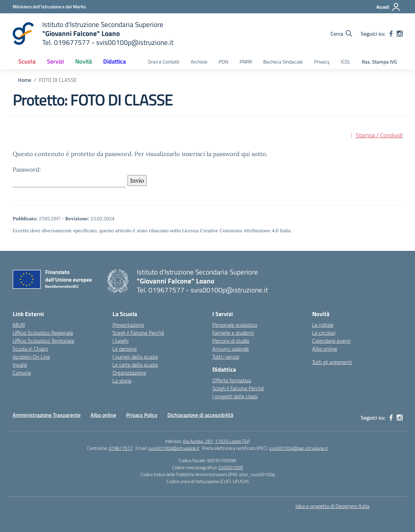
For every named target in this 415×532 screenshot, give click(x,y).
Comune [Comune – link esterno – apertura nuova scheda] (22, 373)
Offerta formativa (232, 380)
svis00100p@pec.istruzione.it (299, 448)
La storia (122, 381)
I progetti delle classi (235, 396)
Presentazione (128, 325)
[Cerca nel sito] (341, 34)
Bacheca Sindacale (283, 62)
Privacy (322, 62)
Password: (69, 177)
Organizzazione (129, 373)
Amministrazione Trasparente (47, 415)
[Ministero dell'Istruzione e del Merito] (49, 6)
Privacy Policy (142, 415)
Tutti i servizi (226, 357)
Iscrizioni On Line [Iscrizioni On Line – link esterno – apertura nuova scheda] (31, 357)
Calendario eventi (331, 341)
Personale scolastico (235, 325)
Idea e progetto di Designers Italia (332, 506)
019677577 (121, 448)
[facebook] (391, 34)
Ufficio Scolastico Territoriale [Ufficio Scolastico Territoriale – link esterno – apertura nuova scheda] (43, 341)
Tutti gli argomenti (332, 362)
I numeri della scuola (135, 357)
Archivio (199, 62)
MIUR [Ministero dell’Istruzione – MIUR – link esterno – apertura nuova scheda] (19, 325)
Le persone (125, 349)
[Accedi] (389, 7)
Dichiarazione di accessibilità (200, 415)
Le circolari (324, 333)
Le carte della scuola (135, 365)
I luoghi (120, 341)
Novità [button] (84, 61)
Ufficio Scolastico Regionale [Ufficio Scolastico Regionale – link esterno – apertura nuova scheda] (43, 333)
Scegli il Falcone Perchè (138, 333)
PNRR (246, 62)
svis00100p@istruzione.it (174, 448)
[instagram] (400, 34)
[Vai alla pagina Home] (25, 80)
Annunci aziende (231, 349)
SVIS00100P (231, 467)
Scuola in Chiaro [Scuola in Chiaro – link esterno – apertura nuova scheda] (30, 349)
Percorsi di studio (231, 341)
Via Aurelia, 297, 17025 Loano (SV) (216, 441)
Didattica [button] (114, 61)
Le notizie (323, 325)
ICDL (346, 62)
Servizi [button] (55, 61)
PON (223, 62)
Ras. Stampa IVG (379, 62)
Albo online (325, 349)
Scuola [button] (27, 61)
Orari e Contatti (164, 62)
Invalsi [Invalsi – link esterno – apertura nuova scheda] (20, 365)
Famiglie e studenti (233, 333)
